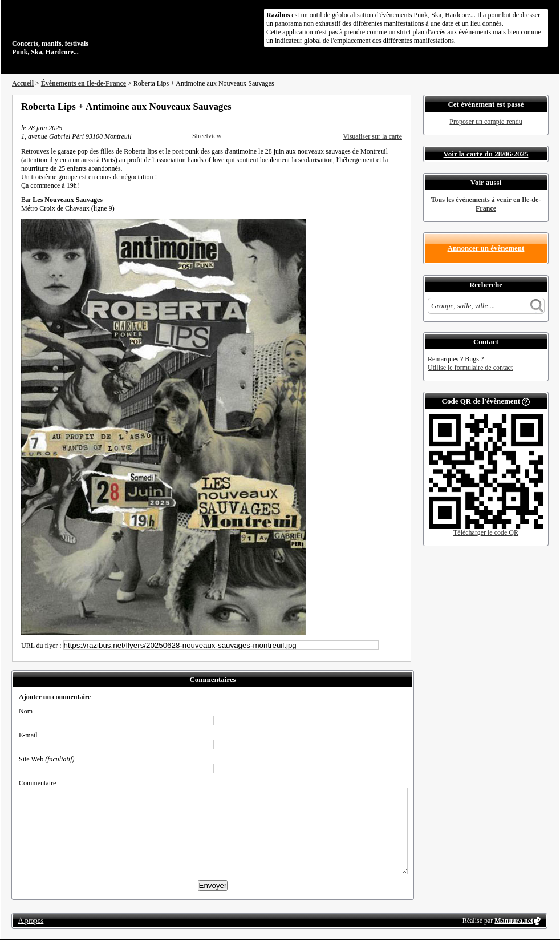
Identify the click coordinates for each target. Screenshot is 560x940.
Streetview (207, 136)
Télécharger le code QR (486, 532)
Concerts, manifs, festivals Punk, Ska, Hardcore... (86, 31)
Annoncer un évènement (486, 248)
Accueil (23, 83)
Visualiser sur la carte (372, 136)
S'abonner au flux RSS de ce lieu (398, 106)
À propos (31, 921)
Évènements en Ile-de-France (84, 83)
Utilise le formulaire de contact (470, 368)
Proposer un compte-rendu (486, 122)
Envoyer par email (383, 106)
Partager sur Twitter (367, 106)
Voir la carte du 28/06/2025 (486, 154)
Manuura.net (514, 921)
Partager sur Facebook (352, 106)
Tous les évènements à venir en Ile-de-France (486, 204)
